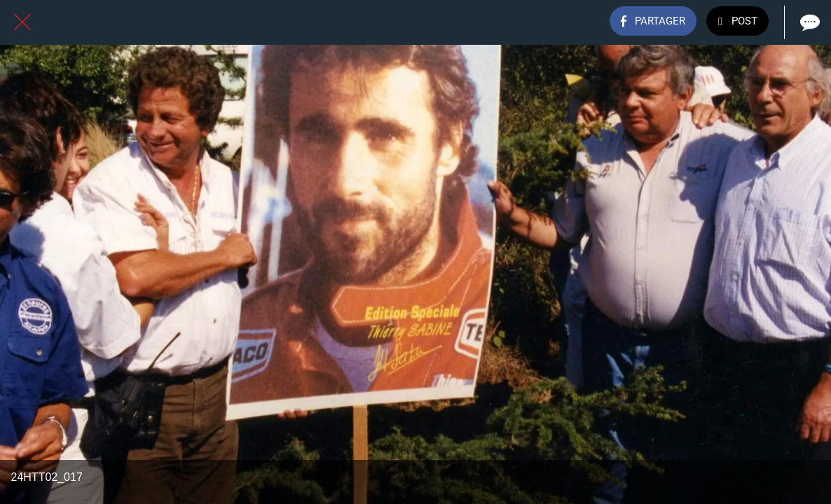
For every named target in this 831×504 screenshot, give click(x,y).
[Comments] (809, 22)
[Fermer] (22, 22)
